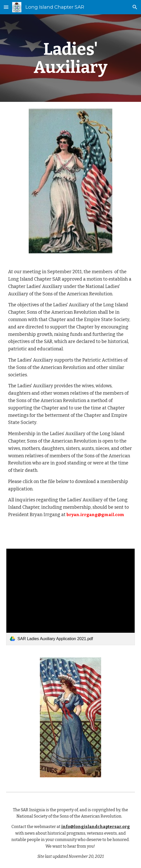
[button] (6, 7)
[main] (70, 58)
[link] (70, 597)
